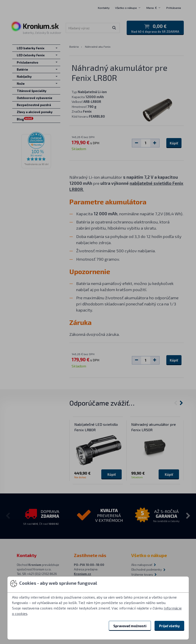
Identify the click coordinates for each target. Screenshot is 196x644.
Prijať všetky (169, 626)
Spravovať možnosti (130, 626)
